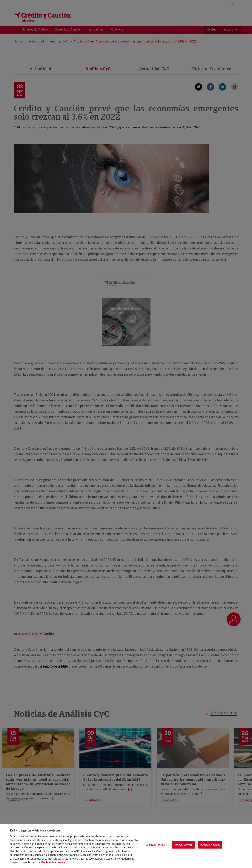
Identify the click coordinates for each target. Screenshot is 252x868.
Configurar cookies (156, 845)
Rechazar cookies (210, 845)
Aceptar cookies (183, 845)
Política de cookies (53, 862)
